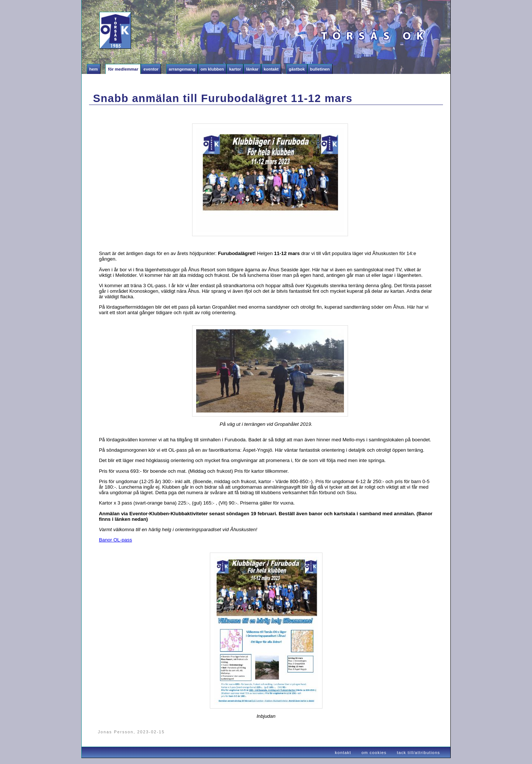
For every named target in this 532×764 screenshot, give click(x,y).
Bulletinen (320, 69)
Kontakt (271, 69)
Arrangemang (182, 69)
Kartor (235, 69)
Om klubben (212, 69)
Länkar (252, 69)
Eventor (151, 69)
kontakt (343, 753)
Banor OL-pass (116, 540)
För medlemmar (123, 69)
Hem (94, 69)
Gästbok (297, 69)
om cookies (374, 753)
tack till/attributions (418, 753)
